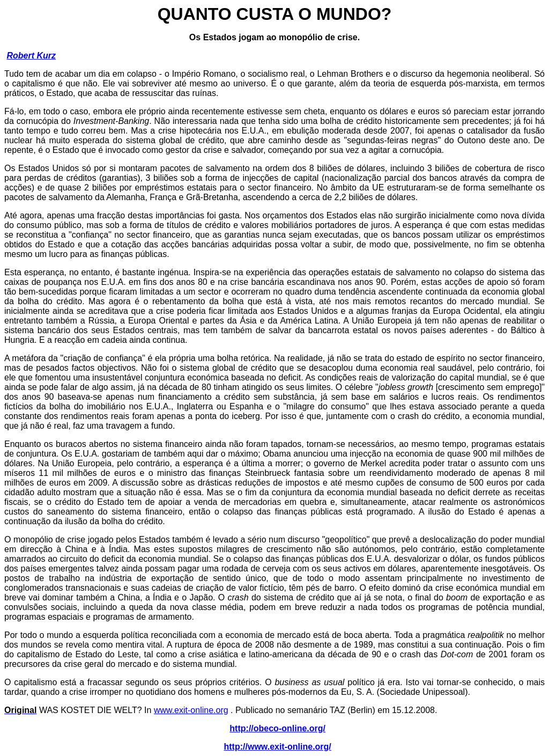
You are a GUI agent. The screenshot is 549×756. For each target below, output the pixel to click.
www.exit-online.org (191, 710)
